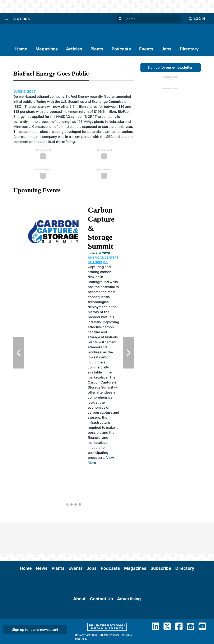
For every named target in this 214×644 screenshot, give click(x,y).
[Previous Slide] (19, 353)
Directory (189, 49)
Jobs (166, 49)
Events (146, 49)
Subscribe (161, 536)
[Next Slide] (129, 353)
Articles (74, 49)
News (42, 536)
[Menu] (7, 19)
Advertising (129, 615)
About (79, 615)
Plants (97, 49)
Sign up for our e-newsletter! (171, 67)
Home (21, 49)
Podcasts (121, 49)
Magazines (47, 49)
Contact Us (101, 615)
